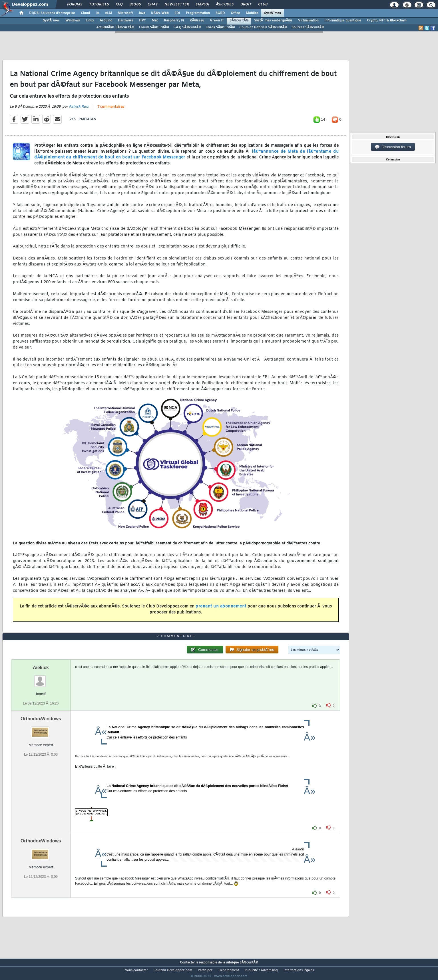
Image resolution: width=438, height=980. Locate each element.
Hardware (126, 21)
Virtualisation (308, 21)
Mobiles (252, 13)
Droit (246, 5)
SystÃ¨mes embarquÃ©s (273, 21)
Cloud (85, 13)
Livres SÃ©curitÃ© (220, 27)
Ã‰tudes (225, 5)
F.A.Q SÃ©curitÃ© (187, 27)
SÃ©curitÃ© (239, 21)
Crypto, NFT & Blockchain (387, 21)
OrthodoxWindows (41, 730)
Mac (155, 21)
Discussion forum (393, 147)
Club (263, 5)
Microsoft (125, 13)
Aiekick (41, 678)
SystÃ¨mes (273, 13)
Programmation (198, 13)
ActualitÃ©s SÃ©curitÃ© (115, 27)
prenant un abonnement (221, 610)
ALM (108, 13)
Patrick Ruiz (79, 110)
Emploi (202, 5)
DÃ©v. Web (160, 13)
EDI (177, 13)
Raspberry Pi (174, 21)
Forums (75, 5)
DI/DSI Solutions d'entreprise (52, 13)
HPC (142, 21)
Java (142, 13)
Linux (90, 21)
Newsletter (177, 5)
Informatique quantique (343, 21)
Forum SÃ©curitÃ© (154, 27)
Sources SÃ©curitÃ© (308, 27)
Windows (73, 21)
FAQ (119, 5)
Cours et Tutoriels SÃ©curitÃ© (263, 27)
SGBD (220, 13)
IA (97, 13)
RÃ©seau (197, 21)
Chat (153, 5)
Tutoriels (99, 5)
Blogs (135, 5)
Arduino (106, 21)
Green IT (217, 21)
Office (235, 13)
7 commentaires (111, 110)
